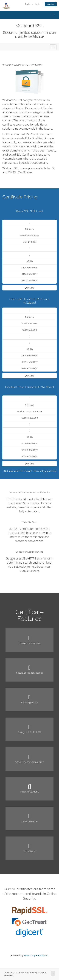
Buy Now (29, 288)
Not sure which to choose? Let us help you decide (29, 471)
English (29, 4)
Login (38, 4)
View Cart (51, 4)
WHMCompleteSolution (36, 955)
